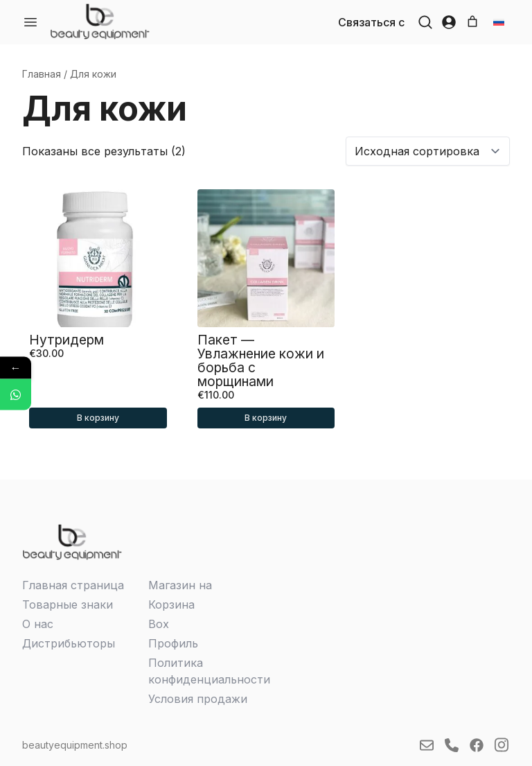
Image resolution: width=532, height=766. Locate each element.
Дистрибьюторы (69, 643)
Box (159, 624)
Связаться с (371, 22)
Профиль (173, 643)
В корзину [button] (98, 418)
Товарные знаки (68, 604)
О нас (38, 624)
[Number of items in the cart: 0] (472, 21)
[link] (100, 21)
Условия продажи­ (198, 699)
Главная (42, 74)
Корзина (171, 604)
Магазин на (180, 585)
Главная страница (73, 585)
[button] (425, 22)
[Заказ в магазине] (428, 151)
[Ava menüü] (30, 22)
